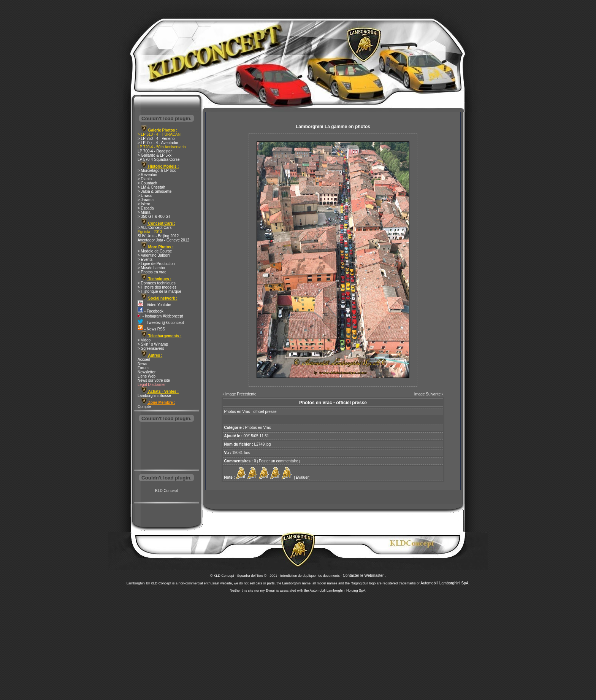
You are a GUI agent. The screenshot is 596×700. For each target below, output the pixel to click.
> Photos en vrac (152, 272)
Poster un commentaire (278, 461)
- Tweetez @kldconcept (161, 323)
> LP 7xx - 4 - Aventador (158, 143)
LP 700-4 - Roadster (155, 151)
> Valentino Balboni (154, 255)
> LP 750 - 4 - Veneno (156, 139)
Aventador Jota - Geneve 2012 (163, 240)
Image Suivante (428, 394)
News (142, 364)
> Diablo (145, 179)
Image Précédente (241, 394)
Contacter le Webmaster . (364, 575)
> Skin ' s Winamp (153, 344)
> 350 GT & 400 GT (154, 217)
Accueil (144, 360)
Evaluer (302, 477)
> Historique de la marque (159, 291)
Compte (144, 407)
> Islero (144, 204)
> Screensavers (151, 348)
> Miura (144, 212)
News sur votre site (154, 380)
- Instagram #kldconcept (160, 316)
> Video (144, 340)
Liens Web (147, 376)
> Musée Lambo (151, 268)
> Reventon (147, 175)
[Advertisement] (166, 446)
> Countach (147, 183)
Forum (143, 368)
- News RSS (151, 329)
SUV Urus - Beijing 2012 (158, 236)
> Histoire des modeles (157, 287)
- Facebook (151, 311)
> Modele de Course (155, 251)
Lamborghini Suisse (154, 396)
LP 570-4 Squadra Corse (159, 160)
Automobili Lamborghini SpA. (445, 583)
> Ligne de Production (156, 264)
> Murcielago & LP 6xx (157, 171)
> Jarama (146, 200)
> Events (145, 260)
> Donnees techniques (157, 283)
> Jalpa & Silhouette (155, 191)
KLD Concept (166, 491)
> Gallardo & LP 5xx (155, 155)
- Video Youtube (154, 305)
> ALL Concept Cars (155, 228)
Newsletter (147, 372)
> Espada (146, 208)
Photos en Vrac (258, 428)
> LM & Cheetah (151, 187)
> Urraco (145, 196)
